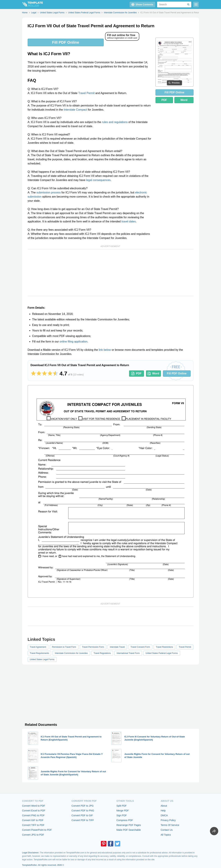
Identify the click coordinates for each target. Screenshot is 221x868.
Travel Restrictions (164, 647)
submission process (49, 192)
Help (163, 811)
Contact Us (167, 830)
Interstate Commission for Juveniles (71, 653)
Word (184, 100)
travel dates (129, 221)
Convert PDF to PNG (83, 811)
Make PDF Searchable (129, 830)
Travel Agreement (38, 647)
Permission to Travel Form (64, 647)
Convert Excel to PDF (34, 811)
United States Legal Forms (42, 659)
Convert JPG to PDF (33, 835)
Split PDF (122, 806)
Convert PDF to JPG (83, 806)
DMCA (164, 815)
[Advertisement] (111, 273)
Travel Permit (86, 93)
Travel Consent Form (140, 647)
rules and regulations (115, 122)
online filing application (74, 342)
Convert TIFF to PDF (33, 825)
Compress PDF (125, 820)
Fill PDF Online (65, 42)
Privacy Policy (168, 820)
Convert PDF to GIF (82, 815)
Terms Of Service (170, 825)
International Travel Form (128, 653)
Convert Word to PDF (34, 806)
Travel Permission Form (93, 647)
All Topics (166, 835)
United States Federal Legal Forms (162, 653)
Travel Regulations (102, 653)
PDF (164, 100)
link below (105, 350)
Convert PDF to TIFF (83, 820)
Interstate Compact (75, 110)
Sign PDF (122, 815)
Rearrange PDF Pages (129, 825)
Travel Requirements (39, 653)
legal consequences (98, 180)
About (164, 806)
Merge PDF (123, 811)
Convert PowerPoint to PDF (37, 830)
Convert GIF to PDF (33, 820)
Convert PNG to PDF (33, 815)
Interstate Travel (117, 647)
